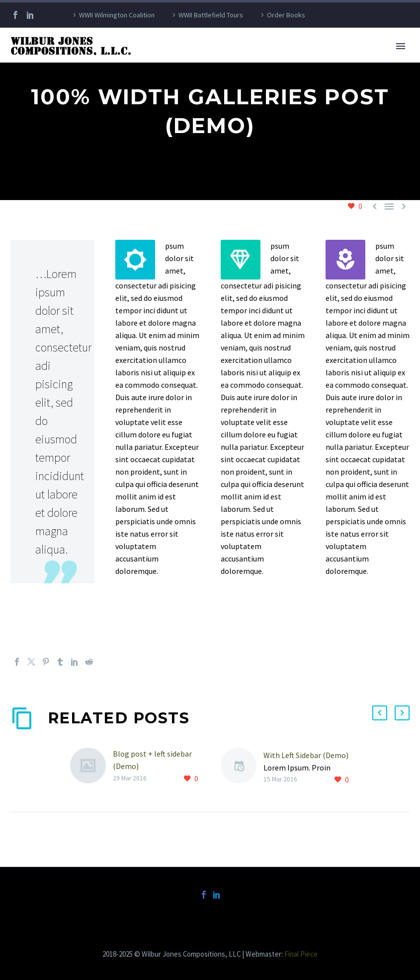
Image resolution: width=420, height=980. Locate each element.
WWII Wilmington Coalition (117, 15)
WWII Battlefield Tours (211, 15)
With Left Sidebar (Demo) (306, 755)
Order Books (286, 15)
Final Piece (301, 954)
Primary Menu (401, 46)
